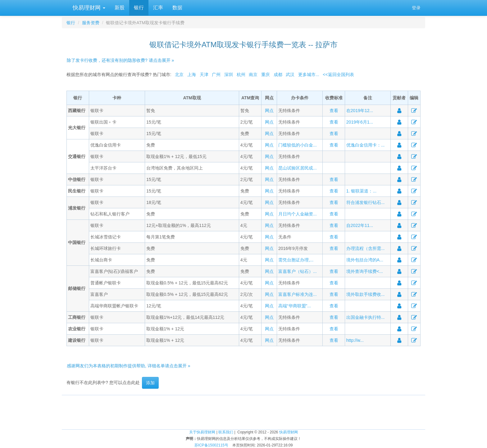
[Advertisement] (243, 409)
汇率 (158, 8)
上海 (192, 75)
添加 (150, 383)
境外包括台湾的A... (365, 260)
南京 (253, 75)
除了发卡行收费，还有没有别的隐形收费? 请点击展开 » (120, 60)
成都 (278, 75)
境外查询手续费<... (365, 271)
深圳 (229, 75)
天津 (204, 75)
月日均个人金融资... (298, 214)
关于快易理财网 (202, 432)
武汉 (290, 75)
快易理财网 (88, 8)
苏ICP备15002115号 (211, 445)
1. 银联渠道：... (361, 191)
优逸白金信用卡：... (366, 145)
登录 (416, 8)
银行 (139, 8)
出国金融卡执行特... (366, 317)
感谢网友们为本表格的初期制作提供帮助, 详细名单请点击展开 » (128, 366)
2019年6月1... (360, 122)
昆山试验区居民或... (298, 168)
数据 (177, 8)
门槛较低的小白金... (298, 145)
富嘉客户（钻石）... (298, 271)
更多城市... (309, 75)
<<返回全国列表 (338, 75)
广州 (216, 75)
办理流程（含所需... (366, 248)
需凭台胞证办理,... (296, 260)
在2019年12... (360, 111)
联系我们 (226, 432)
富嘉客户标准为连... (298, 294)
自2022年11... (360, 225)
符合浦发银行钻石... (366, 202)
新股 (120, 8)
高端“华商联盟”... (295, 306)
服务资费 (91, 23)
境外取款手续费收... (366, 294)
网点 (269, 111)
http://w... (355, 340)
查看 (334, 111)
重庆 (266, 75)
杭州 (241, 75)
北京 (179, 75)
